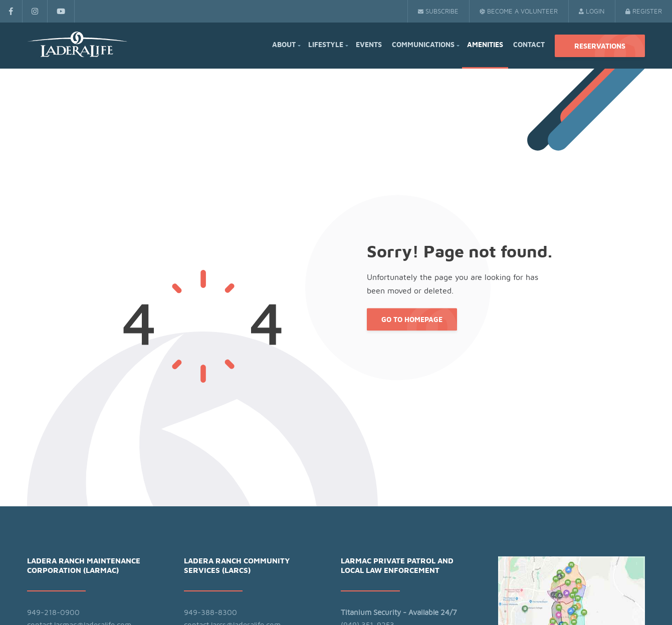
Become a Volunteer (519, 12)
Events (369, 45)
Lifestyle (326, 45)
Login (592, 12)
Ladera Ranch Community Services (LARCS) (237, 566)
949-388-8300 (210, 613)
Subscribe (438, 12)
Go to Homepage (412, 321)
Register (644, 12)
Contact (529, 45)
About (284, 45)
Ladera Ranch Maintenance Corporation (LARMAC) (84, 566)
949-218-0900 (53, 613)
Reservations (600, 47)
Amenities (485, 45)
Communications (423, 45)
